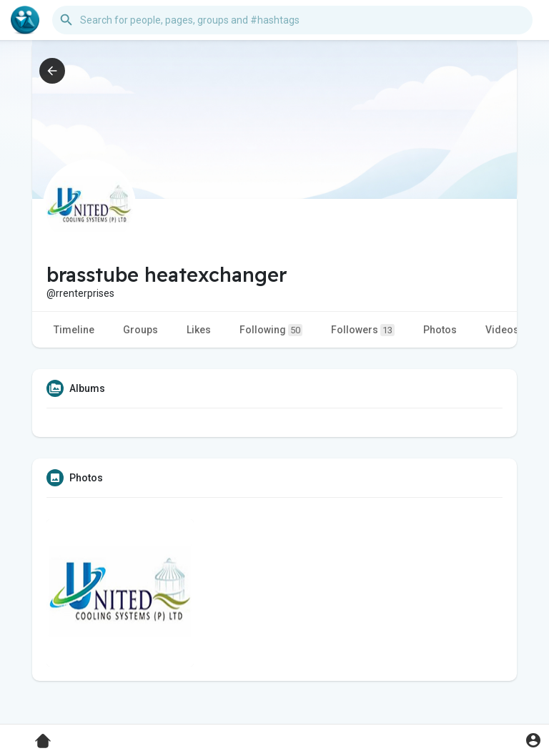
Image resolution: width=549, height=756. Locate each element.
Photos (440, 330)
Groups (140, 330)
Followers (363, 330)
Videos (502, 330)
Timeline (74, 330)
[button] (292, 20)
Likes (199, 330)
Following (271, 330)
